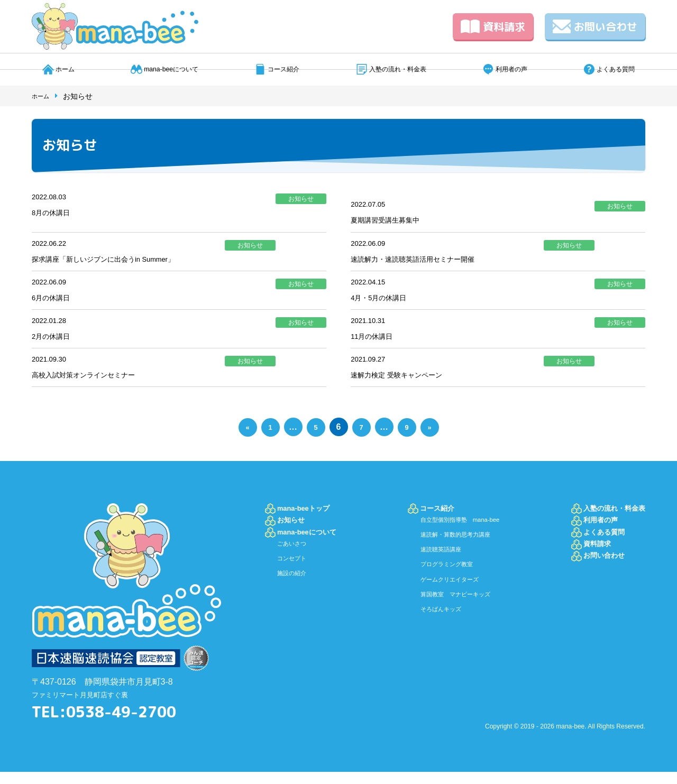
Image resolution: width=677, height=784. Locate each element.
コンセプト (296, 585)
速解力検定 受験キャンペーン (407, 386)
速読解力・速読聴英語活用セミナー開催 (427, 262)
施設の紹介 (296, 599)
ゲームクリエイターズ (447, 595)
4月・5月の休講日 (385, 304)
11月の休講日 (377, 345)
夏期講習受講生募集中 (393, 221)
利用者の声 (514, 69)
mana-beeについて (166, 69)
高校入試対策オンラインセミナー (95, 386)
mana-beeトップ (310, 520)
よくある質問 (618, 69)
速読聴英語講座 (436, 566)
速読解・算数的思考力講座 (454, 551)
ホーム (60, 69)
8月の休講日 (55, 214)
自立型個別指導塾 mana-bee (460, 536)
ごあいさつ (296, 570)
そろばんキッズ (436, 625)
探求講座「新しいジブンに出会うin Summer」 (120, 262)
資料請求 (493, 26)
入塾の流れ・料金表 (397, 69)
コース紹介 (281, 69)
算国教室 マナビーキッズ (454, 610)
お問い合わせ (595, 26)
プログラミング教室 (443, 580)
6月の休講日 (55, 304)
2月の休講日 (55, 345)
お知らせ (295, 537)
